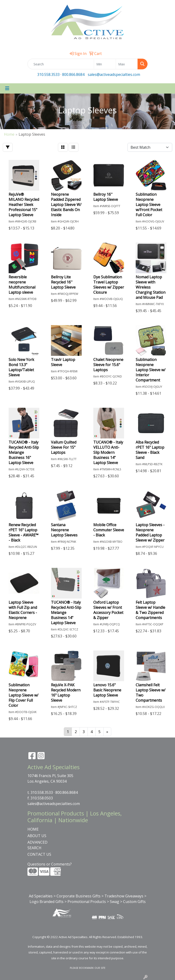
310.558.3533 (48, 74)
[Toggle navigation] (7, 88)
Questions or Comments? (50, 864)
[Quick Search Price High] (127, 64)
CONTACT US (39, 854)
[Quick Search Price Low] (105, 64)
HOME (33, 829)
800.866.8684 (73, 74)
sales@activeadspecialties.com (114, 74)
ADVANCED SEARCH (37, 845)
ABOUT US (37, 836)
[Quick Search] (61, 64)
